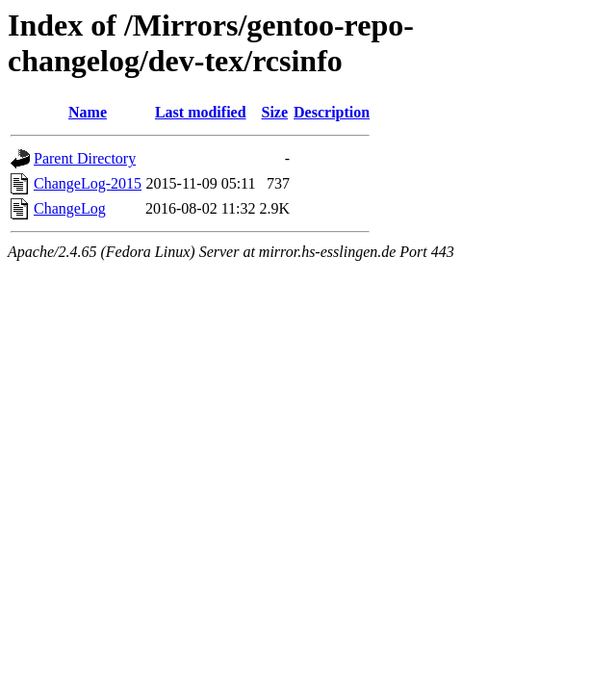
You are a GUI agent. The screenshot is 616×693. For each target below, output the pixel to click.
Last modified (201, 112)
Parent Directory (85, 158)
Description (332, 112)
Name (88, 112)
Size (275, 112)
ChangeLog (70, 208)
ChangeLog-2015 (88, 183)
